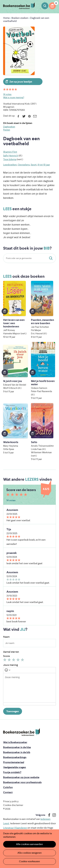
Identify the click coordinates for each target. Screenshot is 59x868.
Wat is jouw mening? (14, 97)
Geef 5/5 (23, 660)
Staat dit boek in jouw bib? (51, 258)
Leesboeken (10, 165)
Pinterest (29, 116)
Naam (6, 637)
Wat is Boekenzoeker (15, 742)
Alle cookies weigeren (30, 853)
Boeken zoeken (45, 6)
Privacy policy (11, 801)
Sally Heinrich (11, 156)
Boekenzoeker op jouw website (21, 777)
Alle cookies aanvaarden (29, 844)
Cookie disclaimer (13, 805)
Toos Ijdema (10, 159)
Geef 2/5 (10, 660)
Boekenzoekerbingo (15, 757)
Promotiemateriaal (14, 762)
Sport (34, 165)
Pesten (7, 130)
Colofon (8, 787)
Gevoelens (24, 165)
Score (6, 656)
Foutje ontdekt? (12, 772)
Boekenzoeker (19, 6)
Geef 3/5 (14, 660)
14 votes (7, 94)
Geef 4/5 (18, 660)
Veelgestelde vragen (15, 767)
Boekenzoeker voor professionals (22, 782)
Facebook (18, 116)
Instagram (53, 815)
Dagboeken (9, 127)
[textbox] (29, 688)
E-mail (35, 116)
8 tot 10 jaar (44, 165)
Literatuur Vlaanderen (15, 828)
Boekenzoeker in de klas (17, 747)
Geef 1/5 (5, 660)
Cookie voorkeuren (29, 861)
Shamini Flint (10, 152)
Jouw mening (10, 665)
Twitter (24, 116)
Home (6, 18)
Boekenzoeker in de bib (17, 752)
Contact (8, 792)
